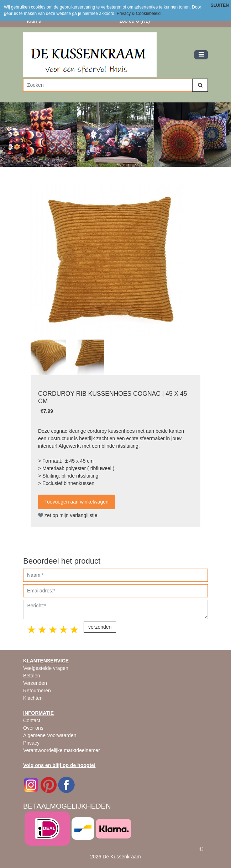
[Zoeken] (108, 85)
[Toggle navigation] (201, 55)
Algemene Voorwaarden (50, 735)
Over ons (33, 728)
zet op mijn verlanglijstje (68, 515)
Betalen (31, 676)
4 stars (64, 630)
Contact (32, 720)
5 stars (75, 630)
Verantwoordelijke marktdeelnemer (62, 750)
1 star (32, 630)
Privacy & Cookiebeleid (139, 14)
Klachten (33, 698)
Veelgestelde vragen (46, 668)
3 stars (53, 630)
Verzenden (35, 683)
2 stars (43, 630)
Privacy (31, 743)
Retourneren (37, 691)
